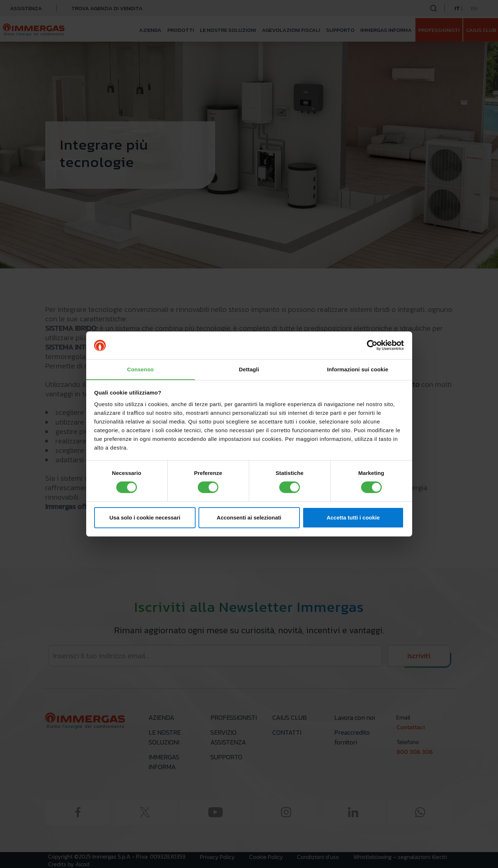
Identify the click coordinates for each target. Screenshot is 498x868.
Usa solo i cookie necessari (145, 518)
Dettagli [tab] (249, 369)
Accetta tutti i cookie (353, 518)
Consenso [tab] (140, 369)
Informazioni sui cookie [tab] (358, 369)
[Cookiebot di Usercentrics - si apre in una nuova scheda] (372, 345)
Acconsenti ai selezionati (249, 518)
